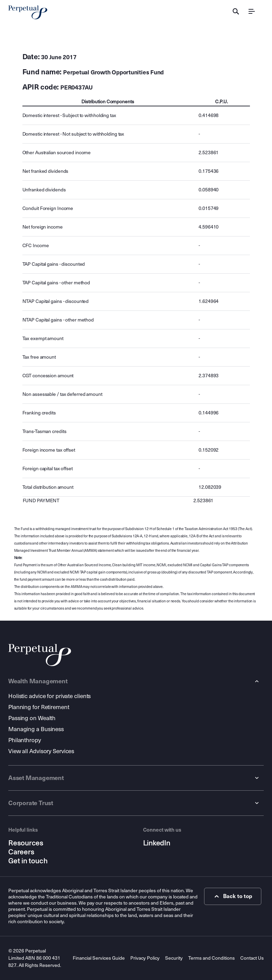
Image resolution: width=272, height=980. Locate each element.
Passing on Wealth (32, 718)
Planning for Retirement (39, 707)
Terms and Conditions (211, 958)
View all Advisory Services (41, 751)
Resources (26, 843)
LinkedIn (157, 843)
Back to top (233, 896)
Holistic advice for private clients (49, 696)
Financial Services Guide (99, 958)
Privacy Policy (145, 958)
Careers (21, 852)
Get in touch (28, 861)
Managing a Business (36, 729)
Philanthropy (25, 740)
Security (174, 958)
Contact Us (252, 958)
